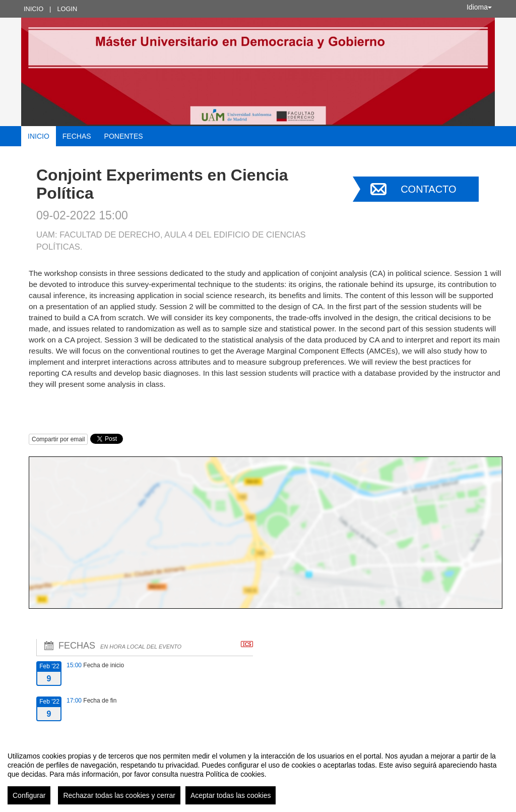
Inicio (34, 9)
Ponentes (124, 136)
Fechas (77, 136)
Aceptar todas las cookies (231, 795)
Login (67, 9)
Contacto (428, 189)
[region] (258, 774)
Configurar (29, 795)
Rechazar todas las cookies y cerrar (119, 795)
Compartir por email (58, 439)
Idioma (479, 7)
